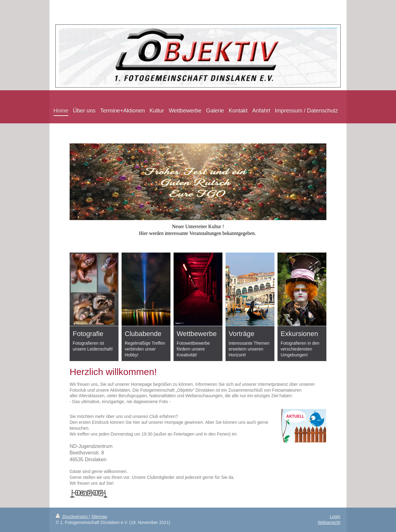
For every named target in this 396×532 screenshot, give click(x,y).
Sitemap (99, 517)
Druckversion (72, 517)
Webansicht (329, 522)
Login (335, 517)
